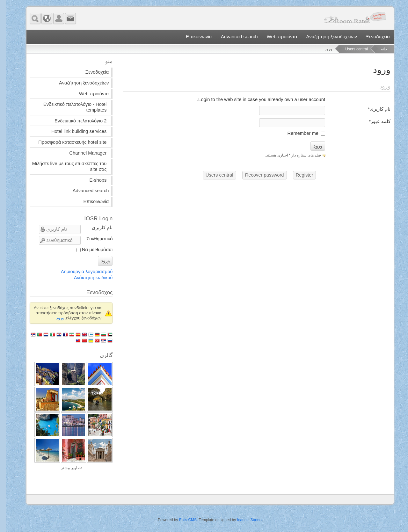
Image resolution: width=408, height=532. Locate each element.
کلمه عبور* (374, 121)
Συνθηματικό (93, 239)
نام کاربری (96, 228)
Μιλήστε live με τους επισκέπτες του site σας (63, 166)
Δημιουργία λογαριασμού (81, 272)
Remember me (297, 133)
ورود (312, 146)
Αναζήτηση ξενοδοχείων (325, 36)
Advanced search (233, 36)
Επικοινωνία (193, 36)
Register (299, 175)
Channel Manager (82, 153)
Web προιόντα (276, 36)
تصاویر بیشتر (65, 468)
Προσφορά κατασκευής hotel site (66, 142)
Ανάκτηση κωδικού (87, 278)
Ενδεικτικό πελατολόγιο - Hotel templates (69, 107)
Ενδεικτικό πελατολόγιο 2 (74, 121)
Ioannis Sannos (244, 520)
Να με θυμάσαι (91, 250)
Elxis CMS (182, 520)
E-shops (92, 180)
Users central (350, 49)
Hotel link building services (73, 131)
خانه (378, 49)
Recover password (259, 175)
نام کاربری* (373, 109)
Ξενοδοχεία (372, 36)
